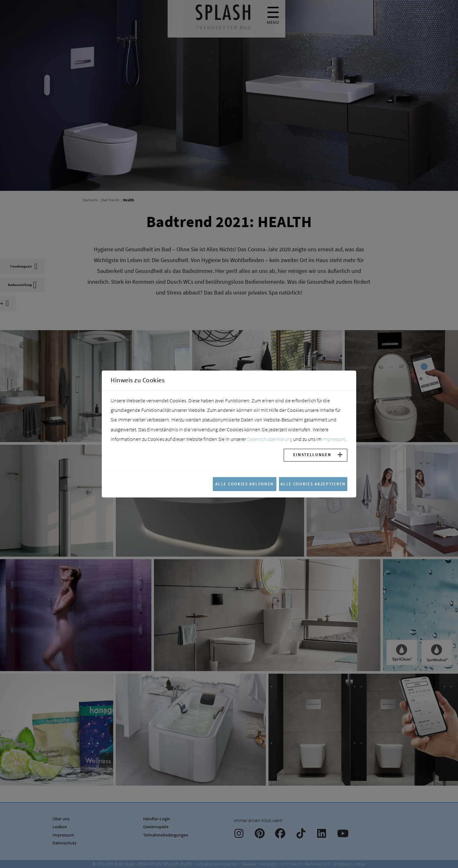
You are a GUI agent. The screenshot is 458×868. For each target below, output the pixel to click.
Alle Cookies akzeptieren (313, 484)
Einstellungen (312, 455)
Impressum (334, 439)
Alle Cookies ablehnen (245, 484)
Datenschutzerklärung (270, 439)
